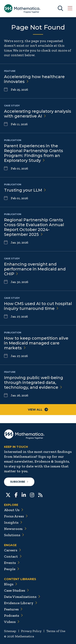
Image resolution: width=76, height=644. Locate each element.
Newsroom (15, 529)
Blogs (11, 584)
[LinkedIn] (24, 495)
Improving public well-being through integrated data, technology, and (34, 382)
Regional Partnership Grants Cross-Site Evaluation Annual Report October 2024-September (34, 227)
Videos (12, 622)
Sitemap (10, 631)
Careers (13, 550)
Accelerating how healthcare (34, 79)
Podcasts (13, 615)
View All (38, 410)
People (12, 569)
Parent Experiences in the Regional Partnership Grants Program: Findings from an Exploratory (34, 153)
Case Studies (16, 590)
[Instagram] (32, 495)
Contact (13, 556)
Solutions (14, 535)
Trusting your (25, 190)
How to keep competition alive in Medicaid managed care (36, 343)
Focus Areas (16, 516)
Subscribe (19, 482)
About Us (14, 510)
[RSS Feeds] (40, 495)
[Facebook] (16, 495)
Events (12, 563)
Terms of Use (56, 631)
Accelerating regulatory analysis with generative (38, 114)
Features (13, 609)
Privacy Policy (31, 631)
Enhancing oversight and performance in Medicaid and (35, 269)
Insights (13, 522)
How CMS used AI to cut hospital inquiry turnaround (38, 306)
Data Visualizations (22, 597)
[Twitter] (8, 495)
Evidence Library (21, 603)
